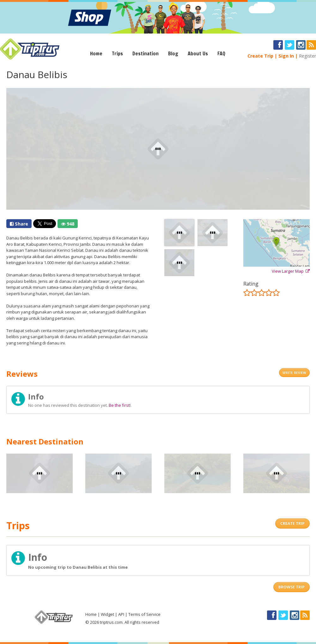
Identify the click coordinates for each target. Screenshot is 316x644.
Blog (173, 53)
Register (307, 56)
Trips (117, 53)
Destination (146, 53)
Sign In (286, 56)
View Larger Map (291, 271)
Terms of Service (144, 614)
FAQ (221, 53)
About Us (198, 53)
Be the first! (120, 405)
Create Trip (260, 56)
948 (68, 224)
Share (19, 224)
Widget (107, 614)
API (121, 614)
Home (96, 53)
